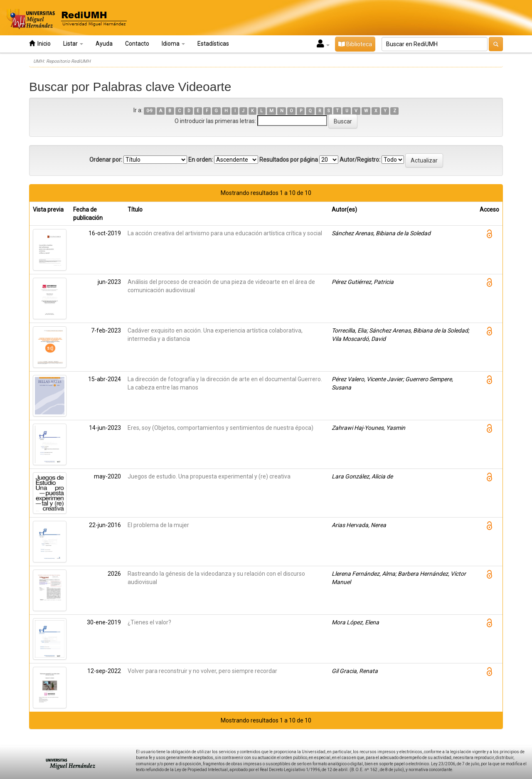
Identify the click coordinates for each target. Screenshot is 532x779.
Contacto (137, 44)
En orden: (201, 160)
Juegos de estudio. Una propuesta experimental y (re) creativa (209, 476)
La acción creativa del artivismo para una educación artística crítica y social (225, 233)
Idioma (173, 44)
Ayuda (104, 44)
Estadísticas (213, 44)
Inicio (40, 43)
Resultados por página (289, 160)
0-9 (149, 111)
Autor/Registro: (360, 160)
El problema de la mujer (158, 525)
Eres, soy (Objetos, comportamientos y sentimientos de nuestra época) (220, 428)
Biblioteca (355, 44)
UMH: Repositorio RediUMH (62, 61)
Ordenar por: (106, 160)
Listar (73, 44)
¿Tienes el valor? (149, 622)
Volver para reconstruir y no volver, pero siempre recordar (202, 671)
